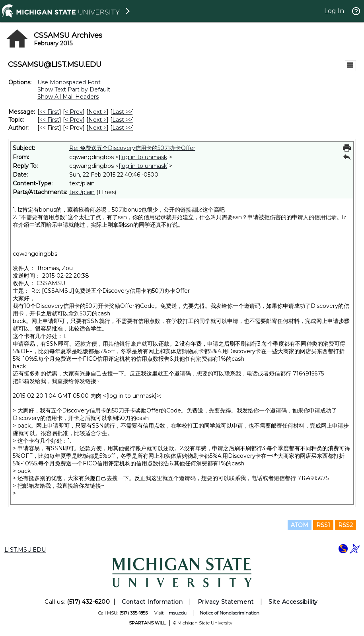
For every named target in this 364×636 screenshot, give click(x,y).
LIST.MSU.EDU (25, 550)
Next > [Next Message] (97, 112)
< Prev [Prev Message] (74, 112)
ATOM (300, 525)
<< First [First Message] (49, 112)
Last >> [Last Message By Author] (122, 128)
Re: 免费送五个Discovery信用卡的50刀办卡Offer (132, 148)
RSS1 (323, 525)
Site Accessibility (293, 602)
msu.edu (178, 613)
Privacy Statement (226, 602)
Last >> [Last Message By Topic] (122, 120)
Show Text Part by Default (74, 89)
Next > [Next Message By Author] (97, 128)
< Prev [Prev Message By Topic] (74, 120)
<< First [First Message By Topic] (49, 120)
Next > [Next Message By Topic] (97, 120)
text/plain (82, 192)
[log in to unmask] (144, 157)
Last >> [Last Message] (122, 112)
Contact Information (152, 602)
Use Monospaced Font (69, 82)
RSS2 (346, 525)
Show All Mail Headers (68, 97)
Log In (334, 11)
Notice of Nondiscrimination (230, 613)
